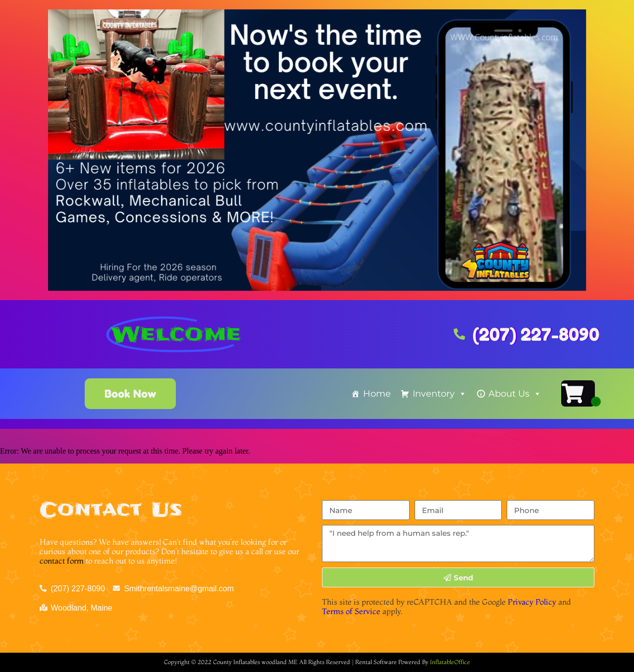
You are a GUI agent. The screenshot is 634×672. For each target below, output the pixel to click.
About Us (515, 394)
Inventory (440, 394)
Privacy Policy (532, 602)
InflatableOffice (450, 662)
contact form (62, 561)
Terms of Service (351, 611)
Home (377, 394)
